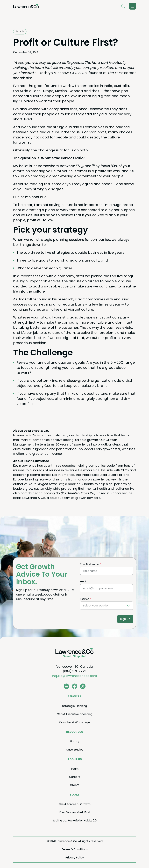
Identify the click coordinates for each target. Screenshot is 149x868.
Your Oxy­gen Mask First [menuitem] (75, 812)
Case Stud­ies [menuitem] (75, 750)
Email (83, 582)
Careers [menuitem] (75, 777)
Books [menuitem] (75, 795)
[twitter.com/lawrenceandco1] (83, 686)
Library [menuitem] (75, 741)
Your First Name (89, 564)
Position (85, 599)
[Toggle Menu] (133, 6)
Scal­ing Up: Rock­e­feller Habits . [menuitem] (74, 821)
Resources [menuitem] (75, 732)
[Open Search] (123, 6)
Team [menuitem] (75, 769)
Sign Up (125, 619)
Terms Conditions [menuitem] (75, 849)
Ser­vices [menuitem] (74, 696)
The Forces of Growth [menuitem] (74, 804)
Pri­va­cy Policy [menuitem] (75, 858)
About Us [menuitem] (75, 759)
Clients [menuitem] (75, 785)
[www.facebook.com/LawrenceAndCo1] (75, 686)
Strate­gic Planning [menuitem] (75, 706)
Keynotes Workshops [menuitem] (74, 722)
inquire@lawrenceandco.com (75, 676)
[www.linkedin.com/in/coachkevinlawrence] (66, 686)
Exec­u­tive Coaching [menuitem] (75, 714)
